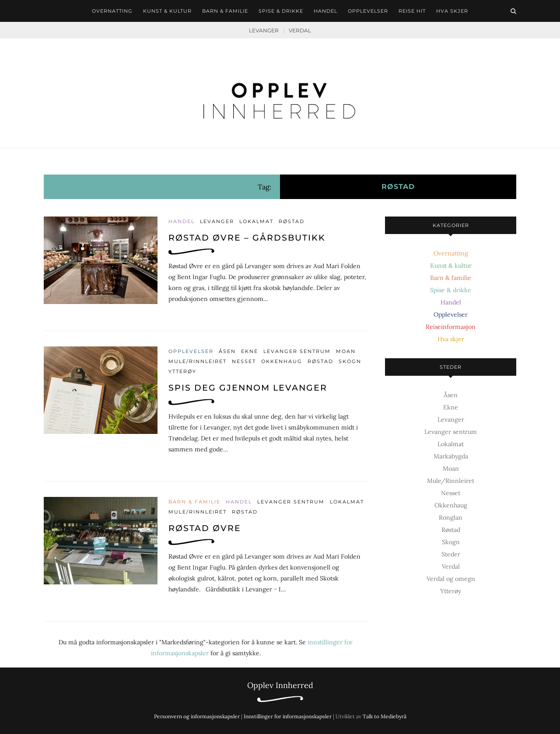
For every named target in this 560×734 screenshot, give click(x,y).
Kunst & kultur (167, 11)
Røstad (292, 221)
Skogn (350, 361)
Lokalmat (256, 221)
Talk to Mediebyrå (385, 716)
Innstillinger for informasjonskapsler (288, 716)
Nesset (244, 361)
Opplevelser (368, 11)
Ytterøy (182, 371)
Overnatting (112, 11)
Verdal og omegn (451, 579)
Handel (325, 11)
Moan (346, 351)
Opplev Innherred (280, 685)
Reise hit (412, 11)
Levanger (264, 30)
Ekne (250, 351)
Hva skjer (452, 11)
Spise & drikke (281, 11)
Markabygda (451, 456)
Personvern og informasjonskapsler (197, 716)
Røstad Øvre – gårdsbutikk (247, 238)
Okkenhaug (282, 361)
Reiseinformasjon (451, 327)
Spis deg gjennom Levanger (248, 388)
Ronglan (451, 517)
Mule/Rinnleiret (198, 361)
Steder (451, 554)
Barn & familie (225, 11)
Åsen (227, 351)
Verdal (300, 30)
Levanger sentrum (297, 351)
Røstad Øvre (205, 528)
